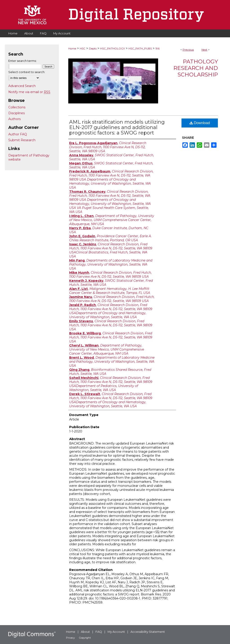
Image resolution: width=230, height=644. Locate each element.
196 (157, 48)
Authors (14, 119)
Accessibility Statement (148, 632)
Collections (17, 107)
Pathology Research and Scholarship (196, 68)
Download (200, 123)
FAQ (99, 632)
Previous (188, 50)
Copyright (85, 638)
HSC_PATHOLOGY (113, 48)
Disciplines (17, 113)
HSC (83, 48)
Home (72, 48)
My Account (116, 632)
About (85, 632)
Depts (93, 48)
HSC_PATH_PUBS (140, 48)
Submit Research (22, 140)
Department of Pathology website (29, 157)
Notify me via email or (29, 92)
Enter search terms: (22, 61)
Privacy (70, 638)
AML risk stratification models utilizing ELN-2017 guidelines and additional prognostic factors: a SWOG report (117, 127)
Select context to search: (27, 72)
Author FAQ (18, 134)
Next (204, 50)
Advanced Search (22, 86)
